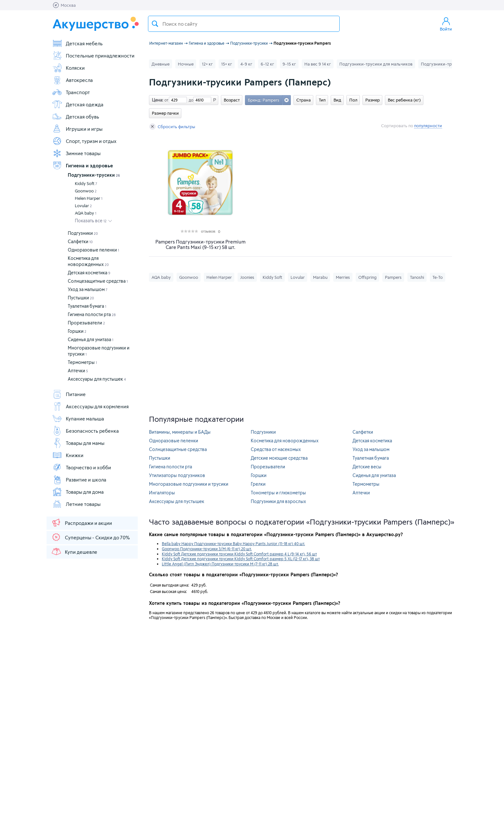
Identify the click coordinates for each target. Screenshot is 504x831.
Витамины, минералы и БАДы (180, 432)
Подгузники (83, 233)
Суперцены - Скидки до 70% (90, 537)
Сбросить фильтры (172, 127)
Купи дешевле (74, 552)
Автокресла (72, 80)
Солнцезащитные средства (98, 281)
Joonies (247, 277)
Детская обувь (76, 117)
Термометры (82, 362)
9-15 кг (289, 64)
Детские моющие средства (279, 458)
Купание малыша (78, 419)
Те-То (438, 277)
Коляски (68, 68)
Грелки (258, 484)
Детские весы (367, 467)
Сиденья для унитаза (91, 339)
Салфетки (80, 241)
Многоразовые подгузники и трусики (189, 484)
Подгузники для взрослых (278, 501)
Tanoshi (417, 277)
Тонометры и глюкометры (278, 493)
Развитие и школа (79, 480)
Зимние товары (76, 153)
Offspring (367, 277)
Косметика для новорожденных (285, 441)
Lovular (83, 206)
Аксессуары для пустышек (97, 379)
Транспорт (71, 92)
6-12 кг (267, 64)
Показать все (91, 221)
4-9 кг (246, 64)
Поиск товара (155, 24)
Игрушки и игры (77, 129)
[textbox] (244, 24)
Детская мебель (77, 43)
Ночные (186, 64)
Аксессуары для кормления (90, 406)
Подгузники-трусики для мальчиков (376, 64)
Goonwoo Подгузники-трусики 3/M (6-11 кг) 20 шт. (207, 549)
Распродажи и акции (82, 523)
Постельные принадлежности (93, 56)
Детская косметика (89, 273)
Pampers (393, 277)
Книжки (68, 455)
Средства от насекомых (276, 449)
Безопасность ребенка (85, 431)
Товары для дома (78, 492)
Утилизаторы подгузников (177, 475)
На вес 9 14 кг (318, 64)
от (166, 100)
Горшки (77, 331)
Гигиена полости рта (92, 314)
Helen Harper (89, 198)
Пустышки (81, 298)
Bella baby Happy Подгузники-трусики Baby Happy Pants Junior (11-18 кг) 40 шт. (233, 544)
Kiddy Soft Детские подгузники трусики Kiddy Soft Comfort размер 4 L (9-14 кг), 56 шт (239, 554)
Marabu (320, 277)
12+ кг (207, 64)
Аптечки (78, 371)
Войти (446, 24)
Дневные (161, 64)
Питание (69, 394)
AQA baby (86, 213)
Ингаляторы (162, 493)
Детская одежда (78, 104)
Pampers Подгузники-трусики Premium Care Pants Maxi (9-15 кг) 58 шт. (200, 244)
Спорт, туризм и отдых (84, 141)
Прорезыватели (86, 323)
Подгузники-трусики (94, 175)
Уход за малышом (88, 289)
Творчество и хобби (82, 467)
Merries (343, 277)
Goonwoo (86, 191)
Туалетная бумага (87, 306)
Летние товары (76, 504)
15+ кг (227, 64)
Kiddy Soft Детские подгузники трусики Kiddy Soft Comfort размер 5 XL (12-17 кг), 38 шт (241, 559)
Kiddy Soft (86, 183)
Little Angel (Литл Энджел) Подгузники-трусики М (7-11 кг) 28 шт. (220, 564)
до (190, 100)
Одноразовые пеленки (93, 250)
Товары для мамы (78, 443)
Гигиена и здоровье (83, 165)
